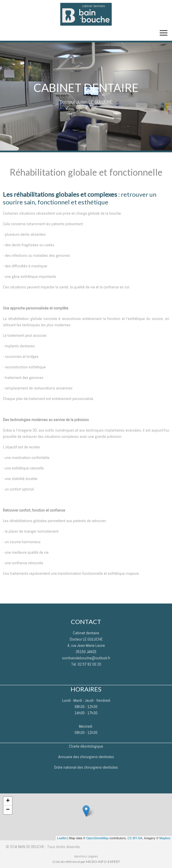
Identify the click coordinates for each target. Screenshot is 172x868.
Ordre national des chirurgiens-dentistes (86, 767)
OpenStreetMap (97, 838)
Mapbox (165, 838)
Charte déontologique (86, 746)
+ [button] (8, 801)
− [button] (8, 810)
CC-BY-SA (135, 838)
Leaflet (62, 838)
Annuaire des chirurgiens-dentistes (86, 757)
